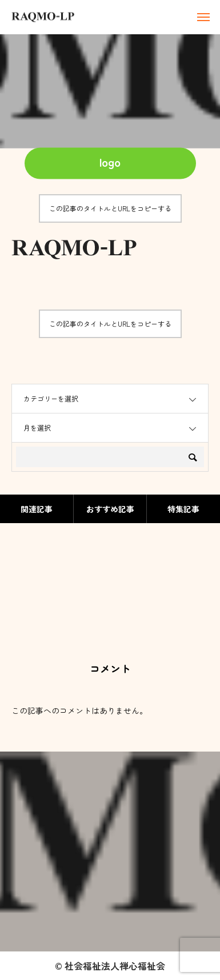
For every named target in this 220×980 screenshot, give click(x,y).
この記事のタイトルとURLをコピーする (110, 208)
